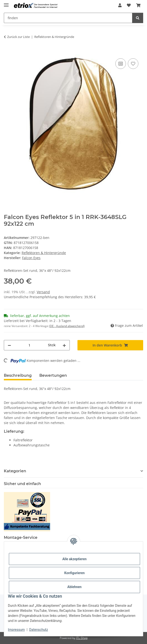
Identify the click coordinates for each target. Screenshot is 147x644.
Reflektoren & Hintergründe (44, 253)
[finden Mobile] (68, 18)
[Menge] (29, 345)
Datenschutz (39, 630)
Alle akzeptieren (74, 559)
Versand (43, 292)
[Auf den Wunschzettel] (133, 64)
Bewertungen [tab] (53, 375)
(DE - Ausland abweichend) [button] (67, 326)
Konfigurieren (74, 573)
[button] (120, 5)
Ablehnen (74, 587)
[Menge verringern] (9, 345)
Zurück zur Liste (18, 37)
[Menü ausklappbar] (6, 3)
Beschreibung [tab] (18, 375)
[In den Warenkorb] (8, 52)
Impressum (16, 630)
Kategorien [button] (15, 471)
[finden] (138, 18)
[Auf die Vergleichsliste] (121, 64)
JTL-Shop (82, 638)
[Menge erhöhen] (64, 345)
